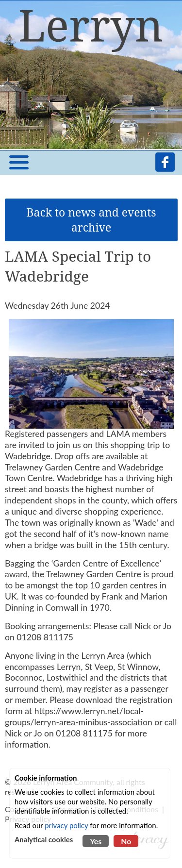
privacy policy (66, 825)
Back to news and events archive (91, 220)
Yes (96, 841)
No (126, 841)
